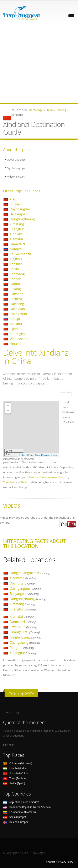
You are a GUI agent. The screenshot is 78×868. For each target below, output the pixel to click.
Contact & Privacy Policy (60, 862)
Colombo (18, 763)
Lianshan (17, 294)
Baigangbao (19, 214)
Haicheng (17, 304)
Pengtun (22, 648)
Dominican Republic (27, 807)
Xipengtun (23, 653)
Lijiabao (16, 329)
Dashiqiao (17, 309)
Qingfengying (25, 637)
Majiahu (16, 324)
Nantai (15, 284)
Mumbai (15, 768)
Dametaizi (17, 244)
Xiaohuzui (23, 578)
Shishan (16, 204)
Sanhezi (16, 279)
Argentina (21, 802)
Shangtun (17, 229)
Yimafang (17, 224)
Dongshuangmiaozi (30, 573)
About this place (16, 160)
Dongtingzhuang (22, 219)
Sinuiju (15, 319)
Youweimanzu (20, 254)
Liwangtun (23, 627)
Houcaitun (18, 344)
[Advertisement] (39, 64)
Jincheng (16, 299)
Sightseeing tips (16, 168)
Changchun (18, 314)
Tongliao (16, 264)
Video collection (16, 177)
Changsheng (25, 642)
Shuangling (18, 334)
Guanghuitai (25, 632)
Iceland (15, 822)
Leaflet (22, 455)
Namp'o (16, 249)
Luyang (15, 289)
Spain (14, 817)
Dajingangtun (20, 209)
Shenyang (17, 274)
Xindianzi (17, 234)
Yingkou (16, 259)
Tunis (14, 778)
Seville (14, 783)
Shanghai (16, 773)
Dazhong (22, 583)
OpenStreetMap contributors (44, 455)
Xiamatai (16, 239)
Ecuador (20, 812)
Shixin (14, 269)
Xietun (15, 199)
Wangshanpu (20, 339)
